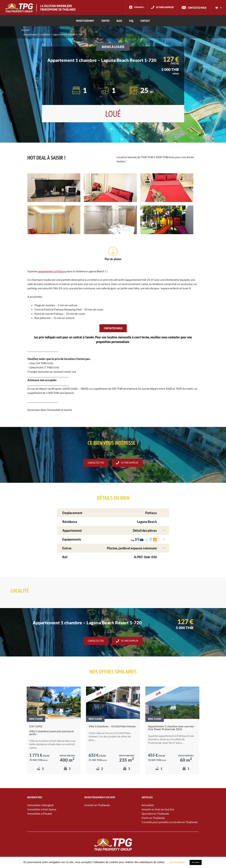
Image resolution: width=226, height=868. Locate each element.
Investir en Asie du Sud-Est (158, 809)
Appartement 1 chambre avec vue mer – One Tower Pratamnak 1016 (172, 728)
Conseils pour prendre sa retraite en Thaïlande (170, 822)
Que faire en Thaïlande (155, 814)
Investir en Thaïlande (97, 805)
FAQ (131, 21)
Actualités (148, 805)
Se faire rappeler (163, 8)
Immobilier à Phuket (40, 814)
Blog (119, 21)
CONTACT (145, 21)
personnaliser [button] (177, 862)
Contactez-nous (197, 8)
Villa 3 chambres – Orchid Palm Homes (112, 727)
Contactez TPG (94, 463)
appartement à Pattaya (52, 271)
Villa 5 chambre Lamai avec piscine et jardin (52, 733)
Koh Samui (36, 727)
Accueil (25, 30)
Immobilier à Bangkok (41, 805)
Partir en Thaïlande (153, 818)
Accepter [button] (196, 862)
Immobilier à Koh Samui (42, 809)
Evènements (134, 8)
